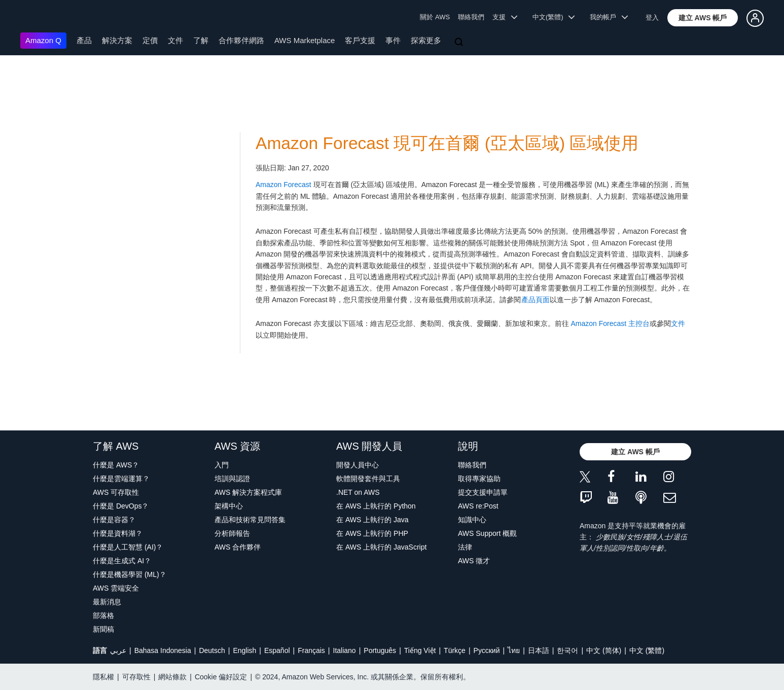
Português (380, 650)
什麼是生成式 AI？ (122, 561)
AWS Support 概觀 (487, 533)
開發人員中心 (358, 465)
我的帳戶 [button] (609, 17)
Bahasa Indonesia (163, 650)
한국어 (567, 650)
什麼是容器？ (114, 520)
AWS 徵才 (474, 561)
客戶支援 (360, 40)
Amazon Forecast (283, 185)
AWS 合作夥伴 (238, 547)
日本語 (539, 650)
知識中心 (472, 520)
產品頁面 (536, 300)
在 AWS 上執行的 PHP (372, 533)
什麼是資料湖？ (118, 533)
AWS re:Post (478, 506)
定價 (150, 40)
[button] (703, 18)
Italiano (345, 650)
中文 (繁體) (647, 650)
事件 (393, 40)
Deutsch (212, 650)
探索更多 (426, 40)
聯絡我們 (471, 17)
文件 (175, 40)
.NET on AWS (358, 492)
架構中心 (229, 506)
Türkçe (455, 650)
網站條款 (172, 677)
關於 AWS (435, 17)
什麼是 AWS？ (116, 465)
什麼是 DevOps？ (121, 506)
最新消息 (107, 602)
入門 (222, 465)
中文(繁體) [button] (554, 17)
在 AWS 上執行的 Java (372, 520)
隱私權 (103, 677)
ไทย (514, 650)
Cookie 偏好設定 (221, 677)
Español (277, 650)
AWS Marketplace (305, 40)
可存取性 (136, 677)
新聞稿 (103, 629)
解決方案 (117, 40)
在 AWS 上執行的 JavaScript (381, 547)
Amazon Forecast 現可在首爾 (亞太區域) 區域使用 (447, 143)
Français (311, 650)
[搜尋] (460, 43)
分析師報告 (232, 533)
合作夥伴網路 (241, 40)
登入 (652, 17)
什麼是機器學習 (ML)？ (130, 574)
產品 (84, 40)
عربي (118, 650)
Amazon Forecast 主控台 (611, 323)
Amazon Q (43, 40)
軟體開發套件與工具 (368, 479)
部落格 (103, 615)
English (244, 650)
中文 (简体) (604, 650)
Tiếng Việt (420, 650)
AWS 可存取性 (116, 492)
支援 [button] (505, 17)
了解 (201, 40)
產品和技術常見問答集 (250, 520)
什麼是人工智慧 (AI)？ (128, 547)
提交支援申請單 (483, 492)
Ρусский (487, 650)
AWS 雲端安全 (116, 588)
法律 (465, 547)
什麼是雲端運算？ (121, 479)
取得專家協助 (479, 479)
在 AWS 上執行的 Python (376, 506)
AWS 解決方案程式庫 (248, 492)
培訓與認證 (232, 479)
